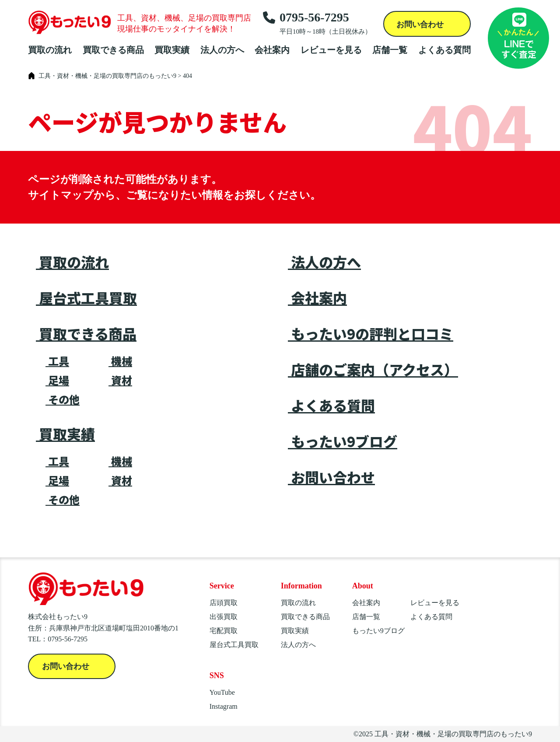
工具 (57, 361)
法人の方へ (222, 50)
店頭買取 (224, 603)
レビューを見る (331, 50)
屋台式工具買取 (86, 297)
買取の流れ (50, 50)
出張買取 (224, 617)
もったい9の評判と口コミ (371, 333)
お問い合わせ (421, 24)
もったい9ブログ (343, 441)
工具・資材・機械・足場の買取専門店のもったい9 (453, 734)
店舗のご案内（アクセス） (373, 369)
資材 (120, 380)
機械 (120, 361)
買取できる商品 (113, 50)
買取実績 (172, 50)
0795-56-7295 (317, 23)
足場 (57, 380)
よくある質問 (444, 50)
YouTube (222, 692)
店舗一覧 (390, 50)
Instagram (224, 706)
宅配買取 (224, 631)
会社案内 (272, 50)
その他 (63, 399)
